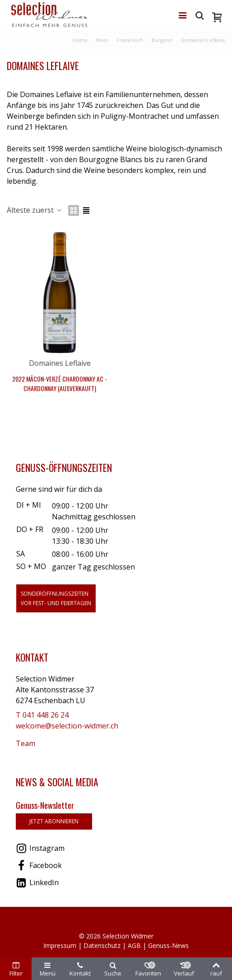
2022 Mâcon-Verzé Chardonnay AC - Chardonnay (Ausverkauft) (60, 383)
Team (26, 743)
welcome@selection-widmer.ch (67, 726)
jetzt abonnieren (54, 821)
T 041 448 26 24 (42, 715)
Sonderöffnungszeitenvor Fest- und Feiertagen (56, 598)
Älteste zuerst (35, 210)
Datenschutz (102, 945)
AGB (134, 945)
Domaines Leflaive (60, 363)
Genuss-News (168, 945)
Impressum (60, 945)
